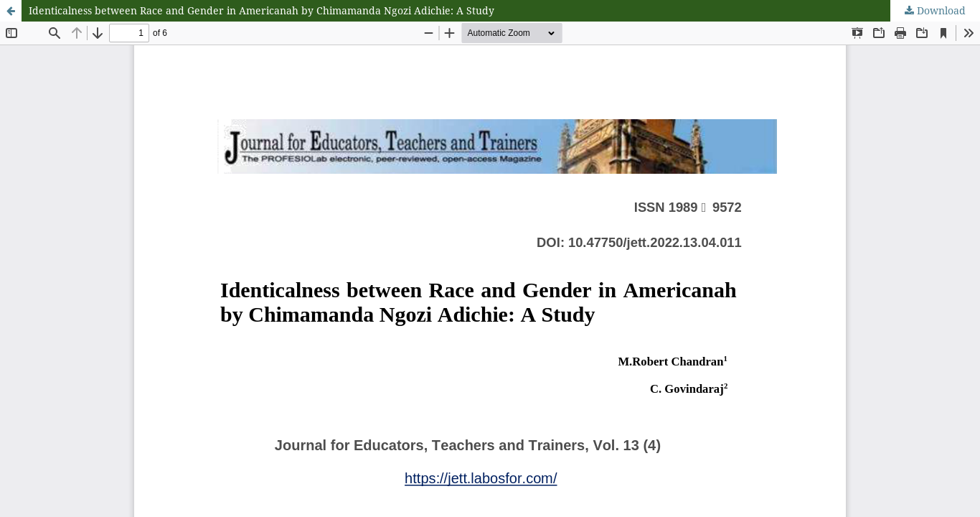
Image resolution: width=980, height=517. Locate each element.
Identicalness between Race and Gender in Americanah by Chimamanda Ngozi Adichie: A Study (262, 10)
